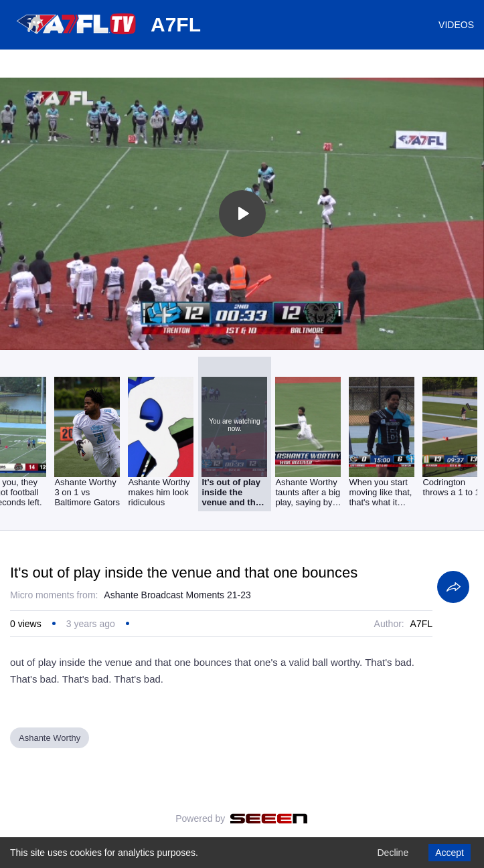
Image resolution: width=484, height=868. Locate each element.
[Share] (453, 587)
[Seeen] (269, 818)
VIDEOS (456, 25)
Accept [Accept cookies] (450, 853)
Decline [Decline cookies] (393, 853)
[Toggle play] (242, 213)
